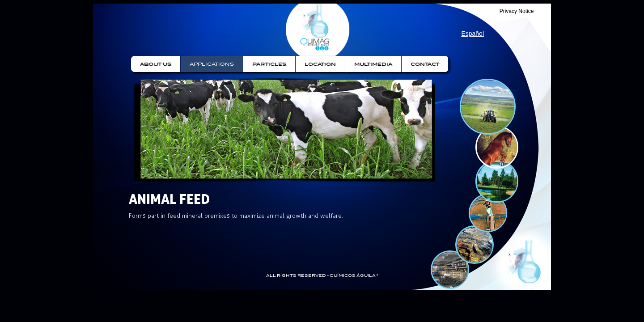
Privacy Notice (517, 11)
